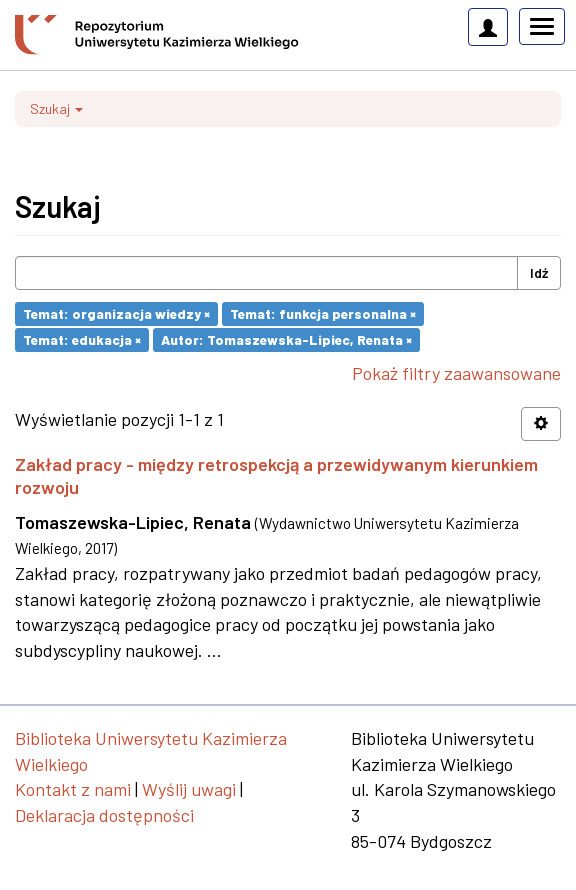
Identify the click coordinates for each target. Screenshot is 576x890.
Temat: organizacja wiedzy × (116, 313)
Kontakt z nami (73, 789)
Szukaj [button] (56, 108)
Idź (539, 272)
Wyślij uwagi (189, 789)
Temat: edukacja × (82, 339)
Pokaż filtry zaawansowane (456, 373)
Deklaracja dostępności (104, 815)
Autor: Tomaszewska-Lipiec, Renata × (286, 339)
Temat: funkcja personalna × (323, 313)
